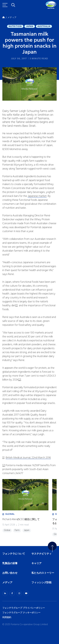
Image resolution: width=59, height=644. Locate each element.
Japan (30, 26)
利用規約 (7, 617)
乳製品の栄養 (10, 563)
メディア (7, 583)
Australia (44, 26)
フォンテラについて (14, 554)
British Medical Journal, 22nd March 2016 (28, 458)
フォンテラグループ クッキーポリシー (21, 613)
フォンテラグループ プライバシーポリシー (24, 608)
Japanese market (37, 196)
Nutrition (15, 26)
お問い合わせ (10, 573)
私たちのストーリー (43, 573)
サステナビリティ (42, 554)
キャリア (37, 563)
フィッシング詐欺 (42, 583)
